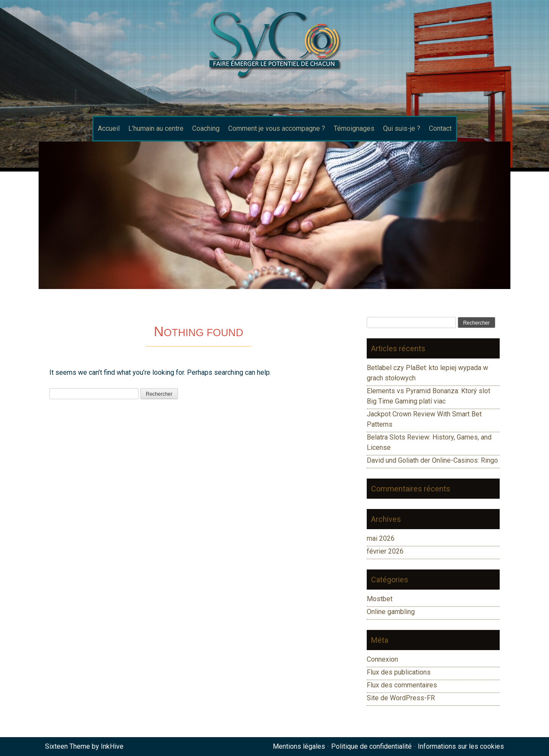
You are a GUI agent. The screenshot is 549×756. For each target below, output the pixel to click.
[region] (274, 215)
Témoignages (354, 128)
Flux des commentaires (402, 685)
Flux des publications (399, 672)
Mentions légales (299, 746)
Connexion (382, 659)
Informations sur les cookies (461, 746)
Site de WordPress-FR (401, 698)
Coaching (206, 128)
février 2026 (385, 551)
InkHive (112, 746)
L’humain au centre (156, 128)
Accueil (109, 128)
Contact (440, 128)
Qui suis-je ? (402, 128)
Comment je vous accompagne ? (277, 128)
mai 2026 (381, 538)
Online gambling (391, 612)
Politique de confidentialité (371, 746)
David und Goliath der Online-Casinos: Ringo (432, 460)
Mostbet (380, 599)
